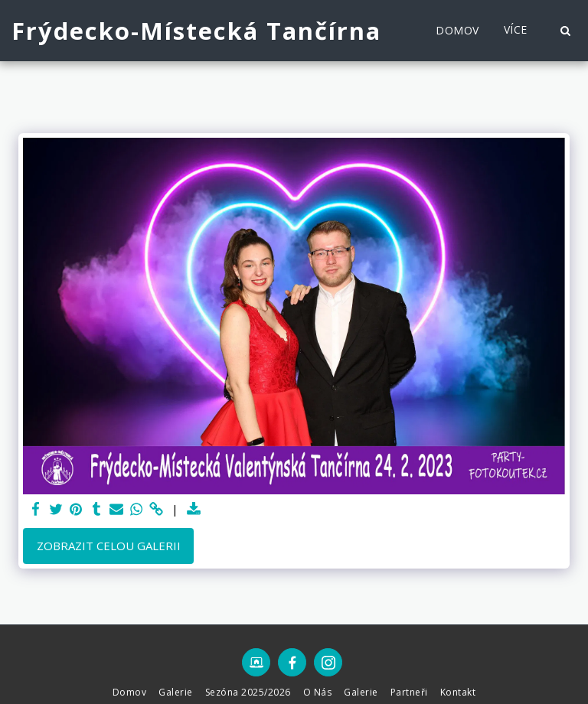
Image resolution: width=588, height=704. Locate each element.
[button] (565, 31)
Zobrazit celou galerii (109, 546)
